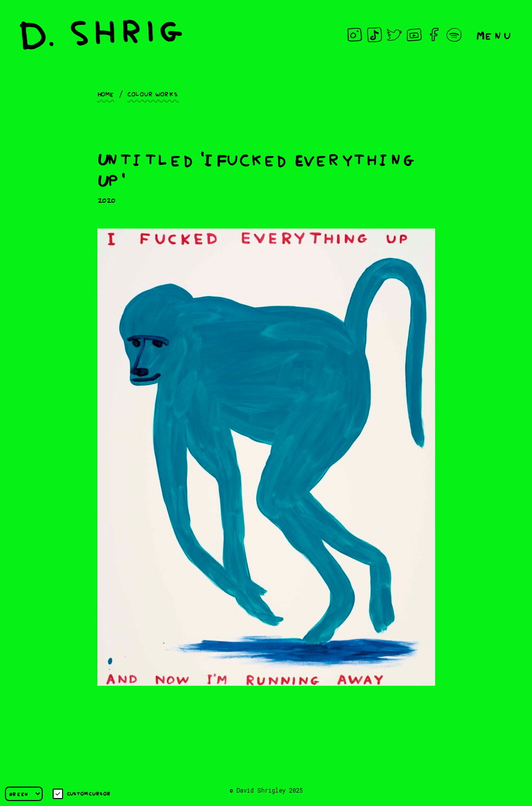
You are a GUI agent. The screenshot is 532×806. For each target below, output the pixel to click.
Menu (494, 35)
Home (106, 93)
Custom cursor (82, 794)
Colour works (153, 93)
